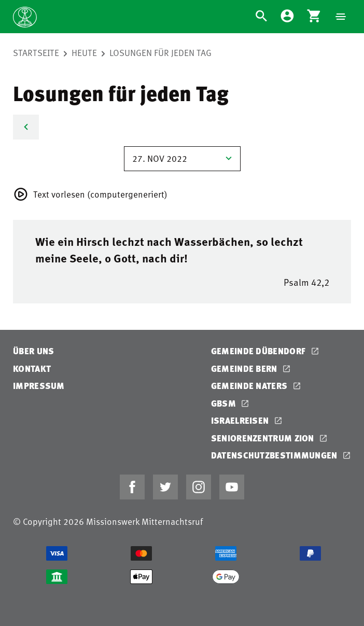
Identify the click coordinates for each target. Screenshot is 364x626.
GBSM (225, 403)
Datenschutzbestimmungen (275, 455)
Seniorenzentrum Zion (264, 438)
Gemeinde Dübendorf (260, 351)
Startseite (36, 52)
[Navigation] (341, 17)
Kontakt (32, 368)
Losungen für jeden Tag (160, 52)
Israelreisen (241, 420)
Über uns (33, 351)
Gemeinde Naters (250, 386)
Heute (84, 52)
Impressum (39, 386)
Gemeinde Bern (245, 368)
